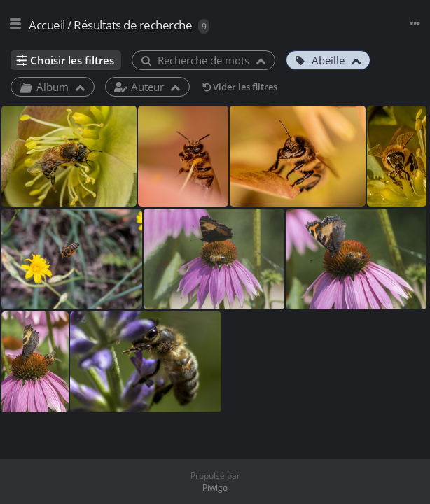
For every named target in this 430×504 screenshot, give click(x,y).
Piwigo (215, 488)
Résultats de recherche (133, 25)
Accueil (47, 25)
